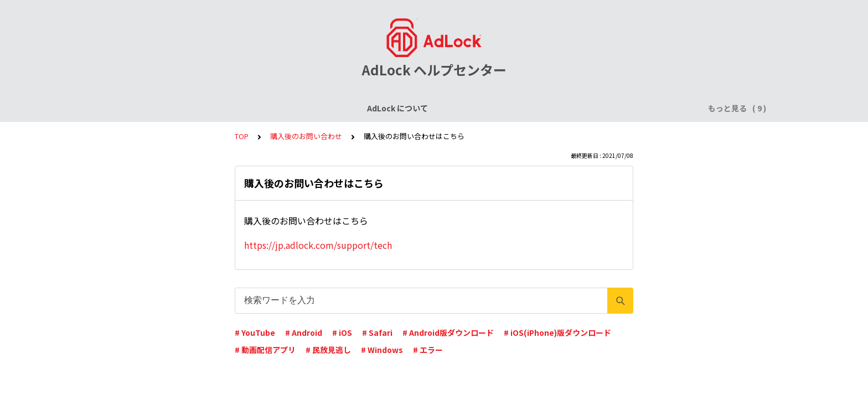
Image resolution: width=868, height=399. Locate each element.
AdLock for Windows (550, 108)
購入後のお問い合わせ (306, 136)
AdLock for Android (459, 108)
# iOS (342, 332)
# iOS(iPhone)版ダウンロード (557, 332)
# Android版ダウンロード (448, 332)
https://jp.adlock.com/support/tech (318, 245)
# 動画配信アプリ (265, 350)
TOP (242, 136)
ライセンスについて (242, 108)
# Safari (377, 332)
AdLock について (161, 108)
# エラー (428, 350)
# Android (304, 332)
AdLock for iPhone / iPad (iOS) (349, 108)
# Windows (382, 350)
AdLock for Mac (634, 108)
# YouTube (255, 332)
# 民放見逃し (328, 350)
